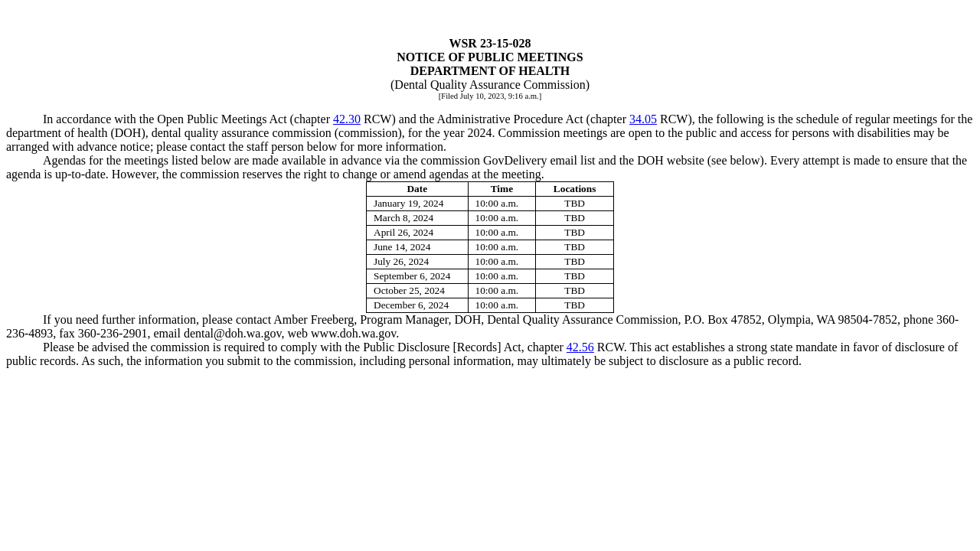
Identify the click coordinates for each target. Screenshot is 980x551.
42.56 (580, 347)
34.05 (643, 119)
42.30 (347, 119)
